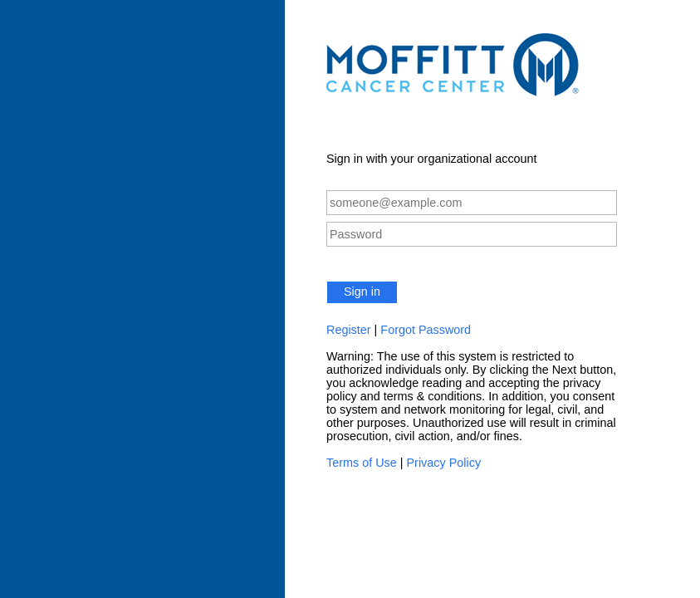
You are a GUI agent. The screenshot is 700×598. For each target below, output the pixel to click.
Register (349, 330)
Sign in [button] (362, 292)
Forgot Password (426, 330)
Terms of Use (362, 463)
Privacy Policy (444, 463)
